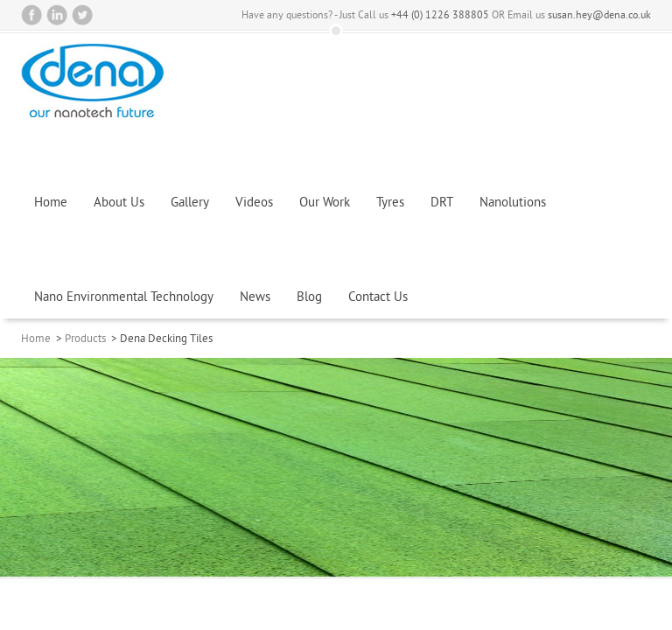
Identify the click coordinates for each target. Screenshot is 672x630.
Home (51, 203)
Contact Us (378, 298)
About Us (119, 203)
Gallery (190, 203)
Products (85, 339)
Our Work (325, 203)
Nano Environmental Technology (124, 298)
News (255, 298)
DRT (442, 203)
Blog (309, 298)
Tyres (390, 203)
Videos (254, 203)
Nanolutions (513, 203)
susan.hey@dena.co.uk (599, 16)
